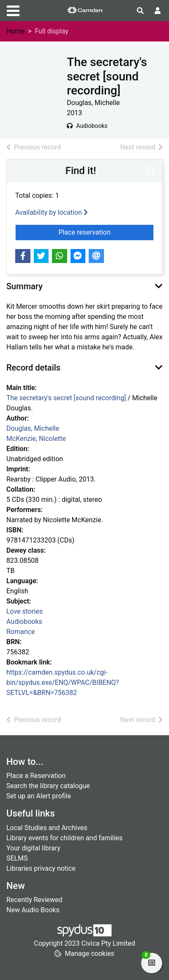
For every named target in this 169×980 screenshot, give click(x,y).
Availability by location (52, 212)
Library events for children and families (64, 838)
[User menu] (158, 11)
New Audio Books (33, 910)
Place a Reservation (36, 776)
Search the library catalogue (48, 786)
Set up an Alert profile (39, 796)
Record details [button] (33, 368)
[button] (150, 171)
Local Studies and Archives (47, 828)
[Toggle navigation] (13, 10)
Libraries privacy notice (41, 868)
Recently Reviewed (34, 900)
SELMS (17, 858)
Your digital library (33, 848)
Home (15, 31)
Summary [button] (25, 286)
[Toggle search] (140, 11)
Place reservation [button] (106, 232)
